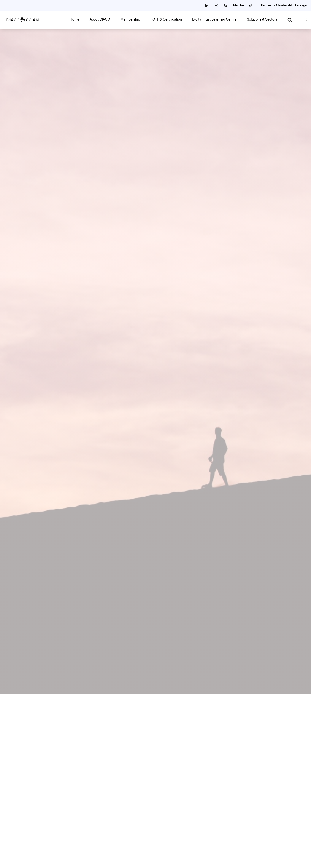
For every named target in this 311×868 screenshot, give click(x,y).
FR (305, 20)
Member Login (243, 6)
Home (75, 20)
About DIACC (100, 20)
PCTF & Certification (166, 20)
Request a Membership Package (284, 6)
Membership (130, 20)
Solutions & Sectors (262, 20)
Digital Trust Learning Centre (214, 20)
